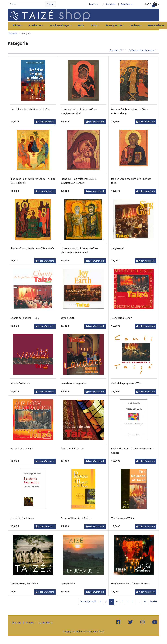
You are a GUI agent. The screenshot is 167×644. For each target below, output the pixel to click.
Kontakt (30, 623)
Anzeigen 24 (116, 50)
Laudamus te (68, 584)
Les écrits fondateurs (22, 518)
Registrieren (127, 4)
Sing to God (117, 248)
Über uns (16, 623)
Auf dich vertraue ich (22, 449)
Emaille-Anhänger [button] (60, 25)
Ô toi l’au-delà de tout (73, 449)
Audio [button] (94, 25)
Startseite (13, 33)
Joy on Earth (68, 318)
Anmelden (111, 4)
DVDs (81, 25)
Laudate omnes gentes (74, 383)
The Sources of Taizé (123, 518)
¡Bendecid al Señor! (122, 318)
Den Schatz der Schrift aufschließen (30, 109)
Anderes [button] (135, 25)
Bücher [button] (17, 25)
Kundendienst (46, 623)
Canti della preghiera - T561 (126, 383)
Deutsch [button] (94, 4)
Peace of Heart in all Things (76, 518)
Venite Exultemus (20, 383)
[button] (152, 4)
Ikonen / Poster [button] (114, 25)
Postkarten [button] (35, 25)
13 (145, 601)
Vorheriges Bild (88, 601)
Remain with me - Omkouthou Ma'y (131, 584)
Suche (50, 4)
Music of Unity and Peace (24, 584)
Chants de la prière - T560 (25, 318)
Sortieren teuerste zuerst (142, 50)
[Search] (27, 4)
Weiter (154, 601)
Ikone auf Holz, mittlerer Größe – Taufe (32, 248)
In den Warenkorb (45, 122)
